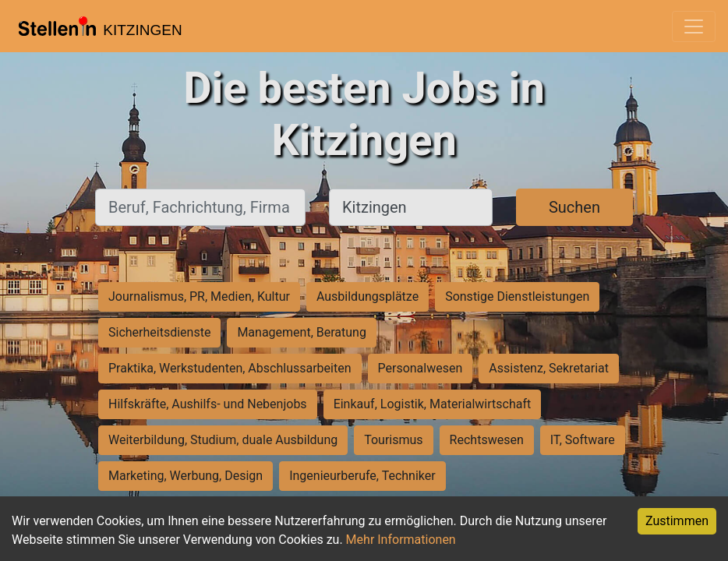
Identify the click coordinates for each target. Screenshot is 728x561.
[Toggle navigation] (694, 26)
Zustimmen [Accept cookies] (677, 521)
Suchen (574, 207)
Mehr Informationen (401, 540)
